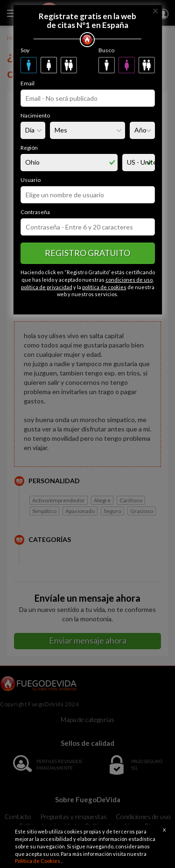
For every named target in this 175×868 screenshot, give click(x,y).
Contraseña (35, 212)
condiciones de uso (129, 280)
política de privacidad (47, 287)
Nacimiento (35, 115)
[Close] (155, 10)
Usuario (31, 180)
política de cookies (104, 287)
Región (29, 148)
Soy (25, 50)
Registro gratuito (87, 253)
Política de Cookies (38, 861)
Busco (106, 50)
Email (28, 83)
